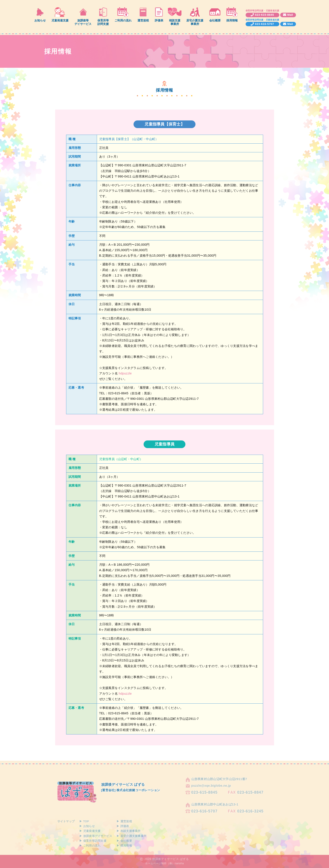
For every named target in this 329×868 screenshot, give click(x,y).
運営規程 (143, 20)
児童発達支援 (60, 20)
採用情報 (232, 20)
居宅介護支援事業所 (195, 22)
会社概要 (215, 20)
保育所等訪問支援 (103, 22)
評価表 (159, 20)
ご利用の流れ (123, 20)
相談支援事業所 (175, 22)
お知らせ (40, 20)
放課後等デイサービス (83, 22)
